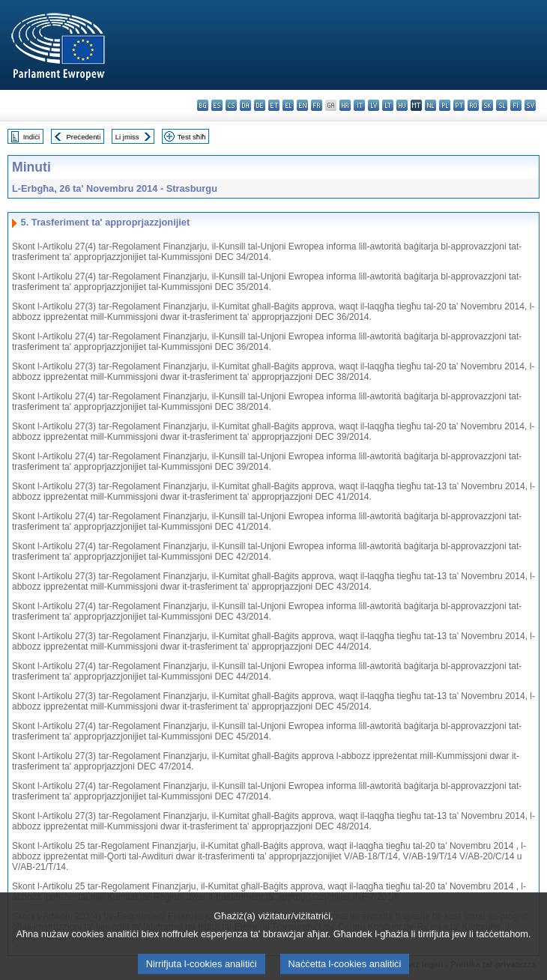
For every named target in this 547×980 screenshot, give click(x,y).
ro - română (473, 105)
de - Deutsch (260, 105)
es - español (217, 105)
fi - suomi (516, 105)
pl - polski (445, 105)
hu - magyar (402, 105)
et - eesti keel (274, 105)
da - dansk (245, 105)
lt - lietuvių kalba (388, 105)
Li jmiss (127, 137)
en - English (302, 105)
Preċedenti (83, 137)
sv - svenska (530, 105)
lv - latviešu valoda (374, 105)
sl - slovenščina (502, 105)
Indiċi (31, 137)
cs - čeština (231, 105)
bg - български (203, 105)
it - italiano (359, 105)
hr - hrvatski (345, 105)
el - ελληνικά (288, 105)
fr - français (317, 105)
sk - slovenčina (487, 105)
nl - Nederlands (430, 105)
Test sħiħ (192, 137)
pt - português (459, 105)
